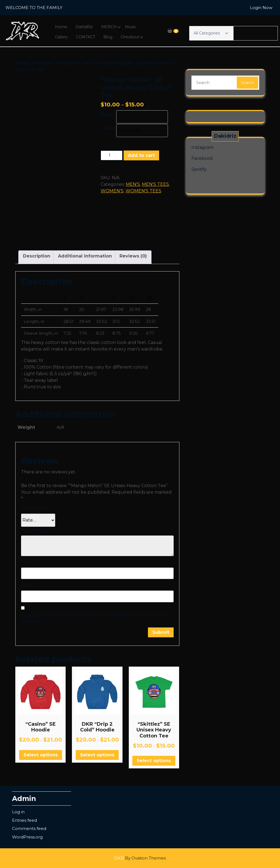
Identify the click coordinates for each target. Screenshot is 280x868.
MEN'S (133, 184)
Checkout (130, 37)
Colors (108, 128)
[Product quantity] (112, 155)
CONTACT (86, 37)
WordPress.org (27, 837)
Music (131, 27)
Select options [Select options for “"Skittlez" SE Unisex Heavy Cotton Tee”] (154, 761)
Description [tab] (37, 256)
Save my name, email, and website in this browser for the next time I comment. (95, 618)
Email (29, 585)
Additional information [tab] (85, 256)
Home (61, 27)
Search (247, 83)
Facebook (202, 158)
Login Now (261, 8)
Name (29, 562)
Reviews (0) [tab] (133, 256)
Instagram (202, 147)
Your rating (35, 508)
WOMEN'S (43, 63)
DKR (140, 858)
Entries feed (24, 820)
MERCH (109, 27)
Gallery (61, 37)
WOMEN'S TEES (75, 63)
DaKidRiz (84, 27)
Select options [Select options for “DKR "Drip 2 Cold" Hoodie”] (97, 755)
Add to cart (141, 155)
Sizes (107, 115)
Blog (108, 37)
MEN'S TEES (155, 184)
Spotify (199, 169)
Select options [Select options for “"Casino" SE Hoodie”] (41, 755)
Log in (18, 812)
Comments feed (29, 828)
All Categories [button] (211, 33)
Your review (36, 530)
